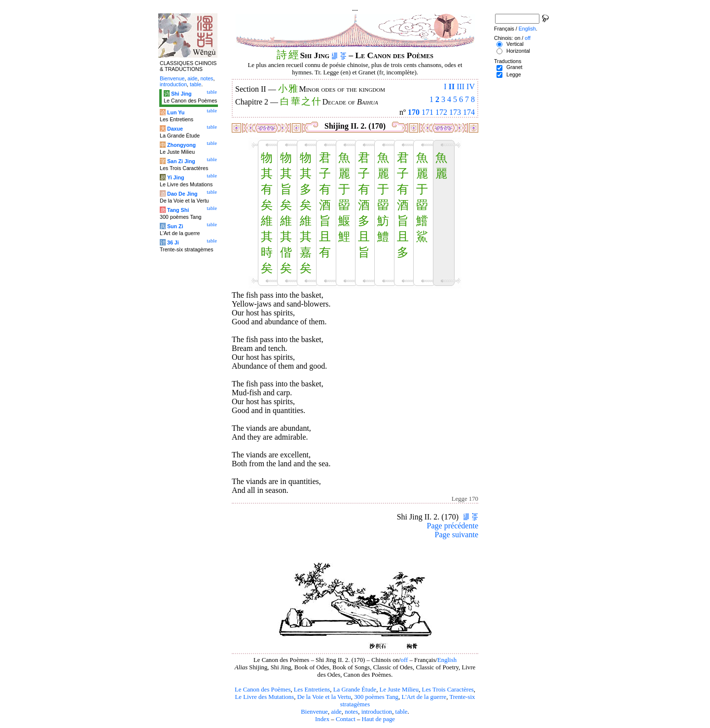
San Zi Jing (181, 161)
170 (414, 112)
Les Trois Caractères (448, 690)
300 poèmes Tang (376, 697)
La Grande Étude (355, 690)
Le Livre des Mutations (264, 697)
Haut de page (379, 719)
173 (455, 112)
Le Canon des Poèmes (263, 690)
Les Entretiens (312, 690)
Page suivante (457, 535)
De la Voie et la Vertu (324, 697)
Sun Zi (175, 226)
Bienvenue (314, 712)
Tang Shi (178, 210)
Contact (346, 719)
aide (336, 712)
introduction (377, 712)
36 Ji (173, 243)
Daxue (175, 129)
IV (471, 87)
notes (351, 712)
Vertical (515, 44)
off (405, 660)
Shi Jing (181, 94)
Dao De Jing (182, 194)
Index (322, 719)
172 (441, 112)
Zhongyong (181, 145)
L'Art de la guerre (424, 697)
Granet (515, 67)
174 (469, 112)
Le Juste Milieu (399, 690)
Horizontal (518, 51)
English (447, 660)
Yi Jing (176, 177)
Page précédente (453, 526)
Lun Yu (176, 112)
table (402, 712)
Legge (514, 74)
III (461, 87)
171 (427, 112)
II (452, 87)
